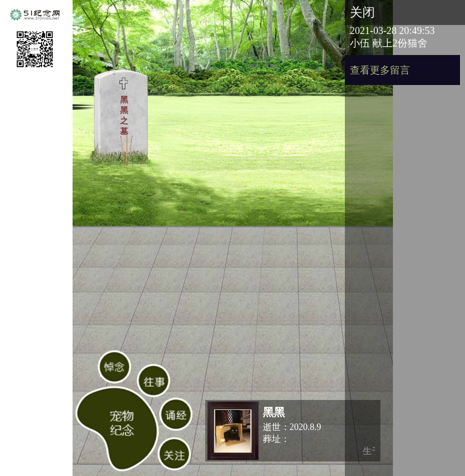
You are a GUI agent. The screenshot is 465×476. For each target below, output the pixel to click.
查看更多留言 (380, 70)
